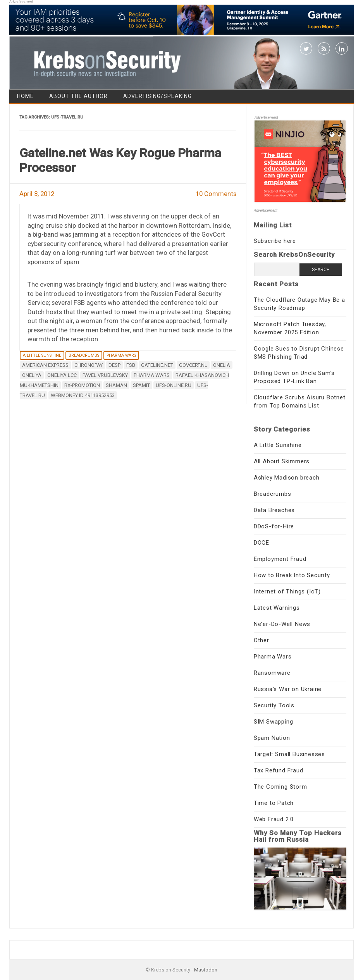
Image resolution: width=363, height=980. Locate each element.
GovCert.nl (193, 365)
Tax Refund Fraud (279, 770)
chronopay (89, 365)
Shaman (116, 385)
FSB (131, 365)
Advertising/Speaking (157, 96)
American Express (45, 365)
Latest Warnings (277, 608)
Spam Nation (272, 738)
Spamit (141, 385)
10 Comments (216, 194)
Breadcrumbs (84, 355)
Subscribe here (275, 241)
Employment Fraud (280, 559)
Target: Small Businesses (289, 754)
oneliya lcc (62, 375)
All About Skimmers (282, 461)
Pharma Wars (121, 355)
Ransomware (272, 673)
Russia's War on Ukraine (288, 689)
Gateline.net (157, 365)
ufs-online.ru (174, 385)
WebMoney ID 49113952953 (83, 395)
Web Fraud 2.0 (274, 819)
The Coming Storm (280, 787)
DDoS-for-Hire (274, 526)
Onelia (222, 365)
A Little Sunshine (42, 355)
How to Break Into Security (292, 575)
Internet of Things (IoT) (287, 591)
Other (261, 640)
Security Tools (274, 705)
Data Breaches (274, 510)
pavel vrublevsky (105, 375)
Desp (114, 365)
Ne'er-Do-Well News (282, 624)
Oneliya (32, 375)
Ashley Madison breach (287, 478)
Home (25, 96)
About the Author (78, 96)
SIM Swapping (274, 722)
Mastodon (206, 970)
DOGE (261, 543)
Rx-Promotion (82, 385)
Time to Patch (274, 803)
